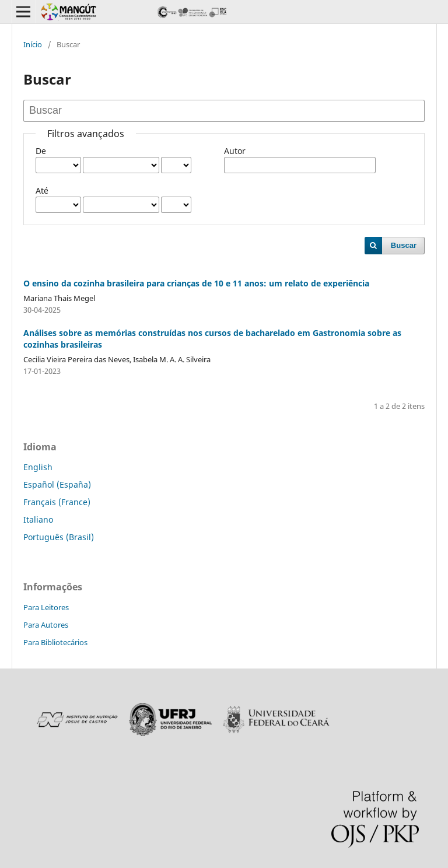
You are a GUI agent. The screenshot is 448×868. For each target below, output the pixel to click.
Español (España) (57, 484)
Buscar (404, 245)
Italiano (38, 519)
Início (33, 44)
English (38, 467)
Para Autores (46, 625)
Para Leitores (46, 607)
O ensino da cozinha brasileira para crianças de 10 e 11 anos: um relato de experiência (196, 283)
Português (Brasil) (59, 537)
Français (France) (57, 502)
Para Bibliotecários (55, 642)
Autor (235, 151)
